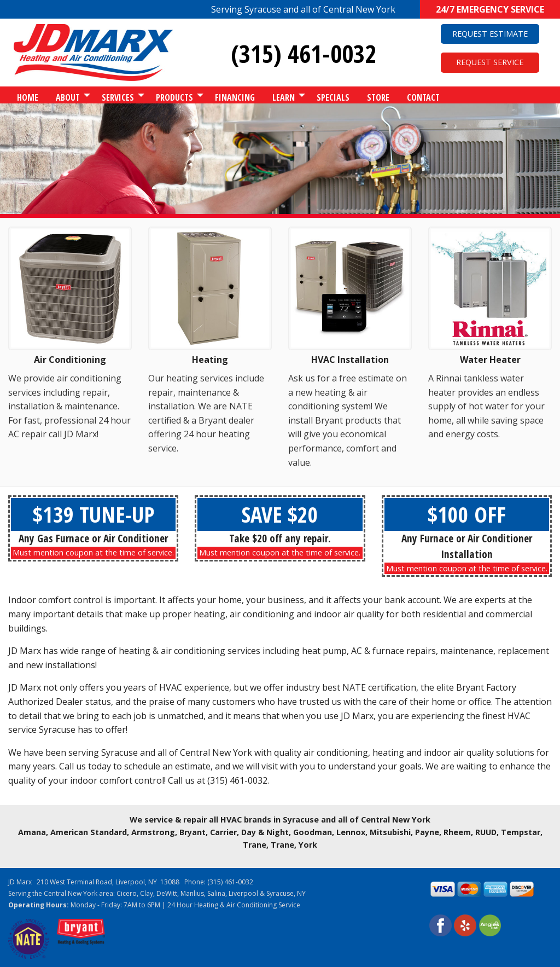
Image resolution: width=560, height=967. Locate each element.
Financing (235, 97)
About (68, 97)
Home (28, 97)
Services (118, 97)
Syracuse (280, 893)
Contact (423, 97)
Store (378, 97)
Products (174, 97)
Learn (284, 97)
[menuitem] (28, 95)
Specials (333, 97)
